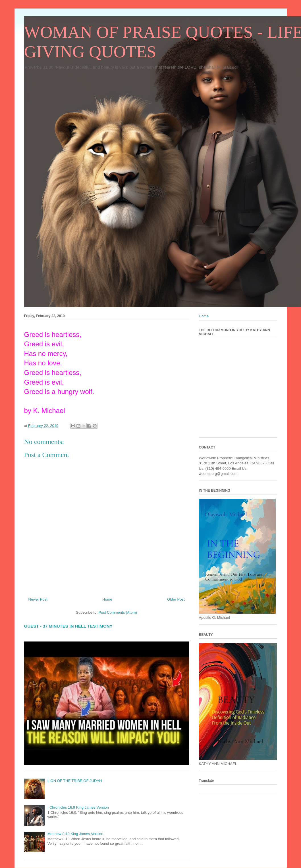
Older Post (176, 599)
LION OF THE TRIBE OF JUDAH (75, 781)
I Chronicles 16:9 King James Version (78, 807)
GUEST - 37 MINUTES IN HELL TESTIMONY (68, 626)
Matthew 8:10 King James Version (75, 834)
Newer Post (38, 599)
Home (107, 599)
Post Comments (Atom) (118, 612)
